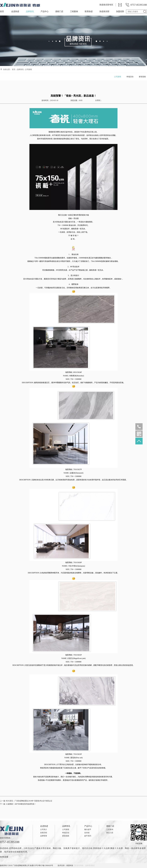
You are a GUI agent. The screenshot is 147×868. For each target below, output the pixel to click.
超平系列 (88, 836)
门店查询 (110, 830)
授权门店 (59, 11)
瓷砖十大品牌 (104, 848)
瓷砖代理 (23, 852)
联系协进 (89, 11)
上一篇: (26, 801)
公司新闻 (28, 69)
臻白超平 (88, 830)
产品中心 (45, 11)
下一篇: (18, 804)
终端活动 (130, 77)
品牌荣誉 (44, 836)
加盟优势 (120, 11)
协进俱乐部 (104, 11)
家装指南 (142, 77)
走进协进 (15, 11)
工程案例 (74, 11)
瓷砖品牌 (17, 848)
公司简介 (44, 830)
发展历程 (44, 833)
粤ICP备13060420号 (46, 865)
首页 (2, 11)
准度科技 (70, 865)
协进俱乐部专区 (106, 5)
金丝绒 (87, 833)
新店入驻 (110, 833)
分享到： (98, 100)
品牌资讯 (30, 11)
